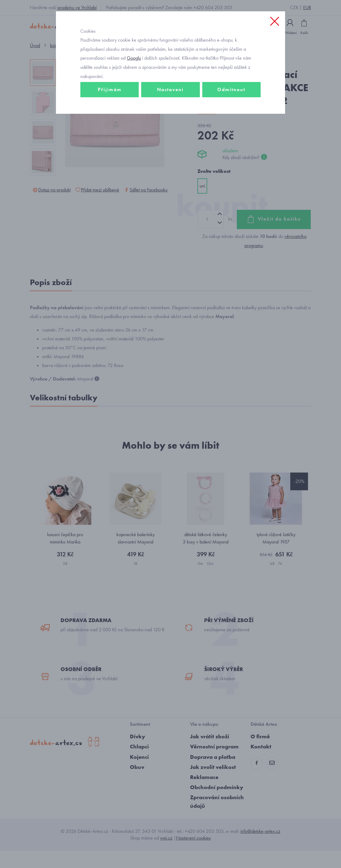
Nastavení (170, 109)
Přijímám (110, 109)
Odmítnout (231, 109)
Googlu (134, 78)
